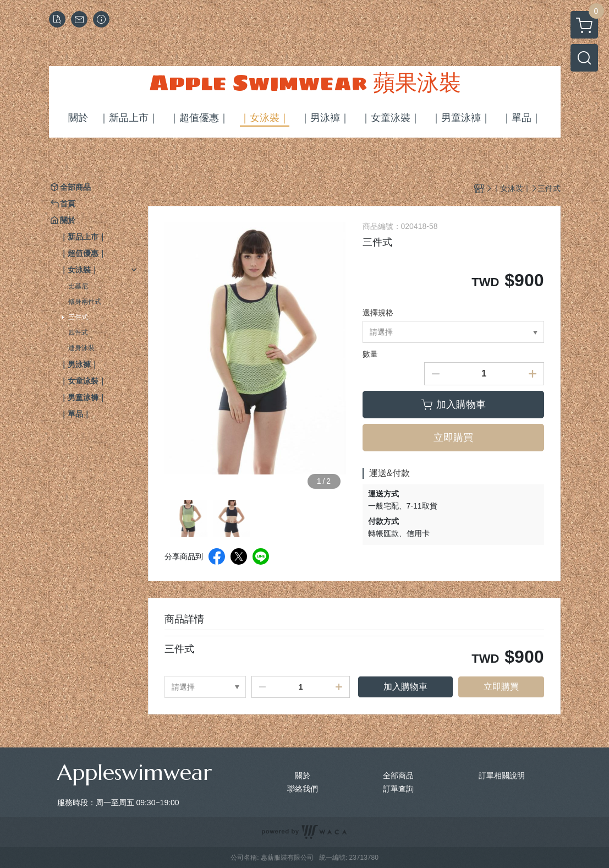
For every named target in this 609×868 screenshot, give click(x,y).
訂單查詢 (398, 789)
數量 (370, 354)
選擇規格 (378, 313)
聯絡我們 (303, 789)
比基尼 (78, 286)
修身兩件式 (85, 302)
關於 (303, 776)
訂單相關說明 (502, 776)
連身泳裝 (81, 348)
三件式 (78, 317)
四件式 (78, 332)
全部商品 (398, 776)
